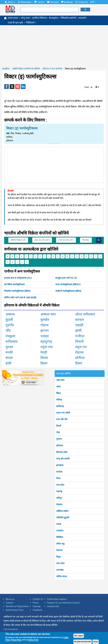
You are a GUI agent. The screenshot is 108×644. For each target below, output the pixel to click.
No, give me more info (83, 642)
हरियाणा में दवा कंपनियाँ (52, 69)
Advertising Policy (15, 610)
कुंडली (9, 320)
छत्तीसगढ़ (60, 406)
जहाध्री (79, 325)
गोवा (58, 432)
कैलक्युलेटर (54, 18)
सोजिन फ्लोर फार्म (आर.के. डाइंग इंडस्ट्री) (20, 298)
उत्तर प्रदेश (60, 563)
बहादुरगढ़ (46, 342)
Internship (53, 2)
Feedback (37, 610)
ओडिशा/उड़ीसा (62, 511)
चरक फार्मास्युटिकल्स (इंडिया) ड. (68, 284)
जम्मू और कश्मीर (63, 459)
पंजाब (59, 524)
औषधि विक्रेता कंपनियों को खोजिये (26, 69)
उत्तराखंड (60, 570)
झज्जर (45, 331)
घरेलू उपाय (26, 18)
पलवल (45, 336)
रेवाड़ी (44, 352)
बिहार (58, 393)
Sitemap (37, 606)
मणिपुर (59, 498)
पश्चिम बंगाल (62, 576)
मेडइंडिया (6, 69)
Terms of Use (33, 640)
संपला (9, 358)
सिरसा (44, 358)
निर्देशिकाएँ (31, 23)
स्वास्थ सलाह (14, 18)
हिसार (44, 363)
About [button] (10, 2)
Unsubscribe (53, 606)
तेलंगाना (59, 550)
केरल (58, 478)
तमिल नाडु (60, 544)
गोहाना (44, 325)
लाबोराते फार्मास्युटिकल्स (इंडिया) (68, 291)
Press (36, 603)
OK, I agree (79, 636)
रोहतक (79, 352)
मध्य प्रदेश (60, 485)
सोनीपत (80, 358)
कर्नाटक (59, 472)
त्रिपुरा (58, 557)
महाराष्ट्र (59, 491)
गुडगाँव (10, 325)
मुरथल (9, 347)
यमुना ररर (81, 347)
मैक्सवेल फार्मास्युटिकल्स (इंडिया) (17, 291)
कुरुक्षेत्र (45, 320)
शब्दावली (83, 18)
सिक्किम (60, 537)
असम (58, 387)
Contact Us (82, 2)
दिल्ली (59, 426)
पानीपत (80, 336)
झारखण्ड (60, 465)
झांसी (78, 331)
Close (96, 642)
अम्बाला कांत (48, 314)
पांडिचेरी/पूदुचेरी (63, 518)
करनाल (80, 320)
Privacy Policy (16, 640)
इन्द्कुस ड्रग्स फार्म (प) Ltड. (66, 278)
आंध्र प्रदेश (60, 380)
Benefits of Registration (17, 606)
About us (10, 599)
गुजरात (59, 439)
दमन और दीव (62, 419)
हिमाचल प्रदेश (62, 452)
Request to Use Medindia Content (63, 603)
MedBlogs (67, 2)
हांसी (8, 363)
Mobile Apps (25, 2)
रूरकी (9, 352)
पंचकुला (10, 336)
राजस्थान (60, 531)
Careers (39, 2)
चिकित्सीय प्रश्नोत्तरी (69, 18)
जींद (8, 331)
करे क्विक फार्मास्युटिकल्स (14, 284)
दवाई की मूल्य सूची (16, 23)
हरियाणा (60, 446)
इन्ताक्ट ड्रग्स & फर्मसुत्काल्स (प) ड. (18, 278)
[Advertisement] (54, 46)
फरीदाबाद (12, 342)
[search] (49, 10)
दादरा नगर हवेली (63, 413)
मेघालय (59, 504)
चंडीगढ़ (59, 400)
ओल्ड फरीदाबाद (85, 314)
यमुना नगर (47, 347)
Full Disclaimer (11, 629)
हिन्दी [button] (93, 2)
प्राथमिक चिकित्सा (40, 18)
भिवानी (79, 342)
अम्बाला (10, 314)
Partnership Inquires (57, 599)
